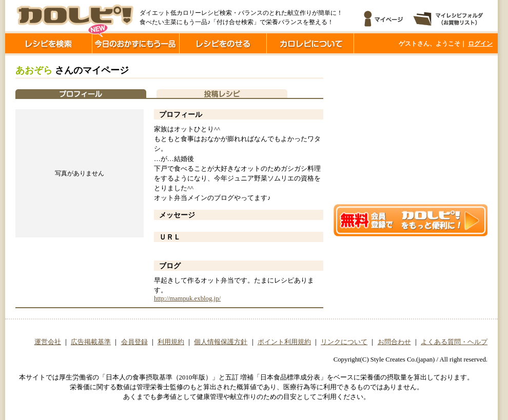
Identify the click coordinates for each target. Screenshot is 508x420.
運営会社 (48, 342)
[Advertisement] (411, 130)
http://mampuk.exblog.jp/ (187, 298)
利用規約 (171, 342)
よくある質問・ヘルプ (454, 342)
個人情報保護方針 (221, 342)
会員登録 (134, 342)
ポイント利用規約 (284, 342)
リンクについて (344, 342)
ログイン (480, 44)
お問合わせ (394, 342)
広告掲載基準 (91, 342)
